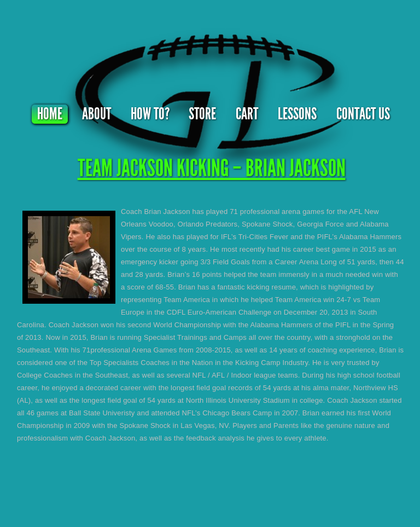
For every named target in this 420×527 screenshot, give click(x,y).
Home (50, 114)
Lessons (297, 114)
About (97, 114)
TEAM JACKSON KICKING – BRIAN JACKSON (212, 168)
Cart (247, 114)
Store (202, 114)
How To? (150, 114)
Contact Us (363, 114)
